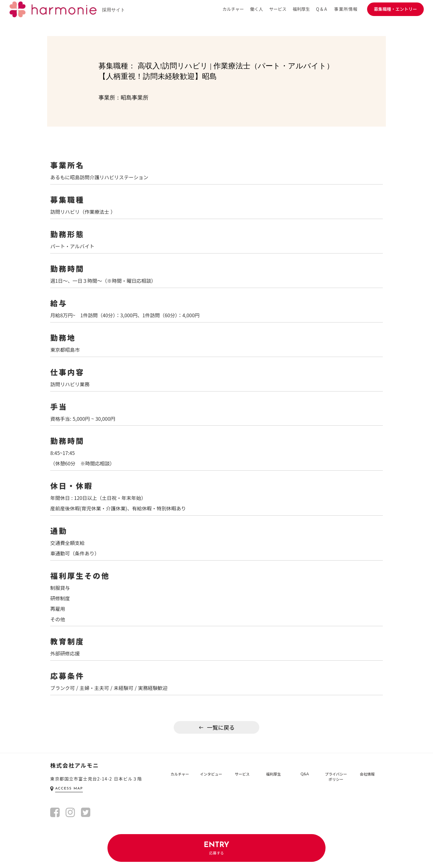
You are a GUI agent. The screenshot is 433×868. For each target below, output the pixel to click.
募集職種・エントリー (395, 9)
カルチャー (180, 778)
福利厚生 (273, 778)
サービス (242, 778)
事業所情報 (346, 9)
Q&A (305, 778)
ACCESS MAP (69, 793)
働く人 (257, 9)
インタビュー (211, 778)
